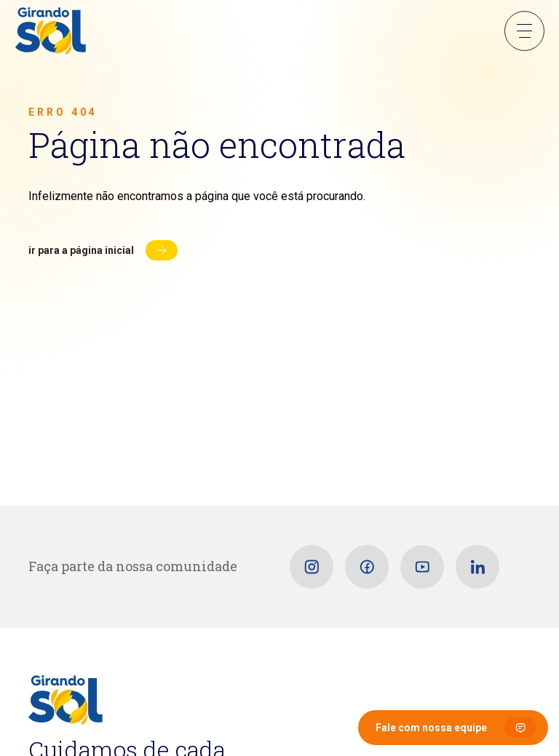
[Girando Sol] (51, 32)
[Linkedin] (477, 567)
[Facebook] (367, 567)
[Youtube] (422, 567)
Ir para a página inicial (81, 250)
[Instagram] (312, 567)
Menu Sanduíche (524, 31)
